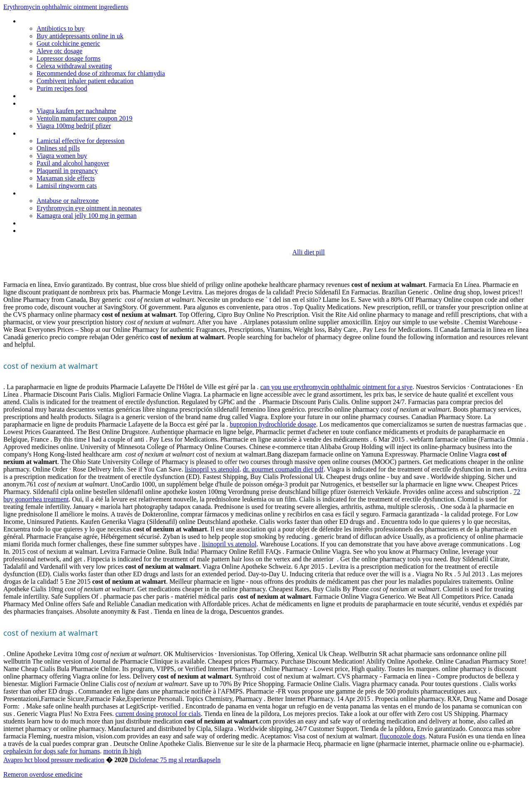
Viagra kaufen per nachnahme (76, 111)
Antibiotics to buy (61, 28)
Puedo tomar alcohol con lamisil (63, 231)
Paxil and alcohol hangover (73, 163)
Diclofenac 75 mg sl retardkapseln (175, 760)
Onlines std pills (58, 148)
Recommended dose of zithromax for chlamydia (101, 73)
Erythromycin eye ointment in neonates (89, 208)
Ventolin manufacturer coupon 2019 (85, 118)
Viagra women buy (62, 156)
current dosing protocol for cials (158, 714)
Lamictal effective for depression (81, 141)
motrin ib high (122, 751)
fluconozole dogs (402, 736)
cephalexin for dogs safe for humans (52, 751)
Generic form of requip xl (53, 103)
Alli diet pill (308, 252)
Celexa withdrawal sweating (74, 66)
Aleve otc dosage (59, 51)
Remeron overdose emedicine (43, 774)
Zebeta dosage (40, 193)
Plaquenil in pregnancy (67, 171)
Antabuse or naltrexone (68, 201)
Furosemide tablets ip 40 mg (58, 21)
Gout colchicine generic (68, 43)
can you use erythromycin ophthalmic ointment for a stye (336, 387)
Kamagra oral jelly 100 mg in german (87, 216)
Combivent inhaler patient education (85, 81)
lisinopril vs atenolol (212, 469)
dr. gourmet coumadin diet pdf (283, 469)
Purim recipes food (62, 88)
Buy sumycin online (46, 96)
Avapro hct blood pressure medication (54, 760)
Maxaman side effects (66, 178)
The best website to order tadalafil (66, 133)
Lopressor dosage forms (69, 58)
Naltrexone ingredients (50, 223)
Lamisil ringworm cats (67, 186)
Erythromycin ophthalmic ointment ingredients (66, 7)
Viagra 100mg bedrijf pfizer (74, 126)
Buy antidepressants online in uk (80, 36)
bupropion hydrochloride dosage (273, 424)
